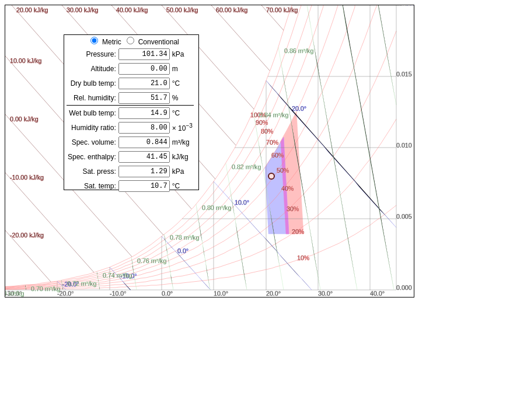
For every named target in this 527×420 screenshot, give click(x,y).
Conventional (159, 42)
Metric (112, 42)
